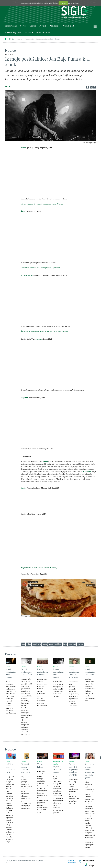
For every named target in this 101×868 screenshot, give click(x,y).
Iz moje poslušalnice (55, 644)
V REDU (63, 3)
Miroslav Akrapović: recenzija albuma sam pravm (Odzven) (42, 204)
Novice (23, 26)
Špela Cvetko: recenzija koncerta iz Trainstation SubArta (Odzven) (45, 331)
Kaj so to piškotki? (74, 3)
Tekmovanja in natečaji (44, 39)
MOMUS (29, 32)
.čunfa (23, 488)
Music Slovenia (43, 32)
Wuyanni (24, 398)
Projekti (43, 26)
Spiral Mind (72, 644)
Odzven (33, 26)
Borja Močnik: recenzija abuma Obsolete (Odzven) (39, 568)
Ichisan (40, 339)
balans (24, 148)
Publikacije (54, 26)
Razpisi (20, 39)
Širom (23, 212)
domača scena (37, 644)
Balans (29, 644)
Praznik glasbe (69, 26)
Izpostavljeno (11, 26)
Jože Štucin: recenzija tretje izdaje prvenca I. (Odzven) (40, 268)
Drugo (57, 39)
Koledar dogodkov (13, 32)
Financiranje (29, 39)
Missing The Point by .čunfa (58, 501)
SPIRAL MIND (27, 275)
